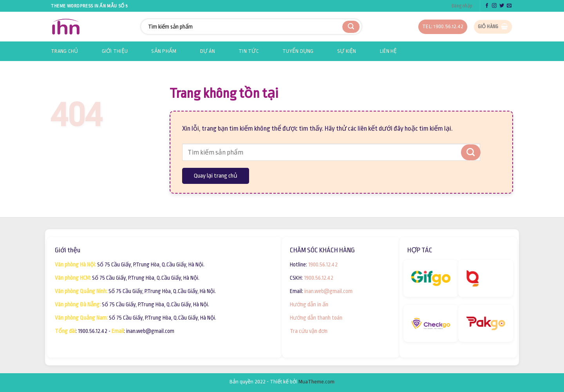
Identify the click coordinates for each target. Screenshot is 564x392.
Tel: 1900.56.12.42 (443, 26)
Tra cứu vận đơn (309, 331)
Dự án (208, 51)
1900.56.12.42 (323, 264)
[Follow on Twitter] (502, 6)
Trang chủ (65, 51)
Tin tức (249, 51)
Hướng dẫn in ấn (309, 304)
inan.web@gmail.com (328, 291)
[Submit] (351, 27)
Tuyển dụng (298, 51)
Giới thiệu (115, 51)
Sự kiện (347, 51)
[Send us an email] (509, 6)
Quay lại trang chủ (216, 176)
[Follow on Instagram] (494, 6)
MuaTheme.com (316, 382)
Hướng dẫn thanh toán (316, 318)
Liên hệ (389, 51)
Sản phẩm (164, 51)
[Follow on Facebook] (487, 6)
